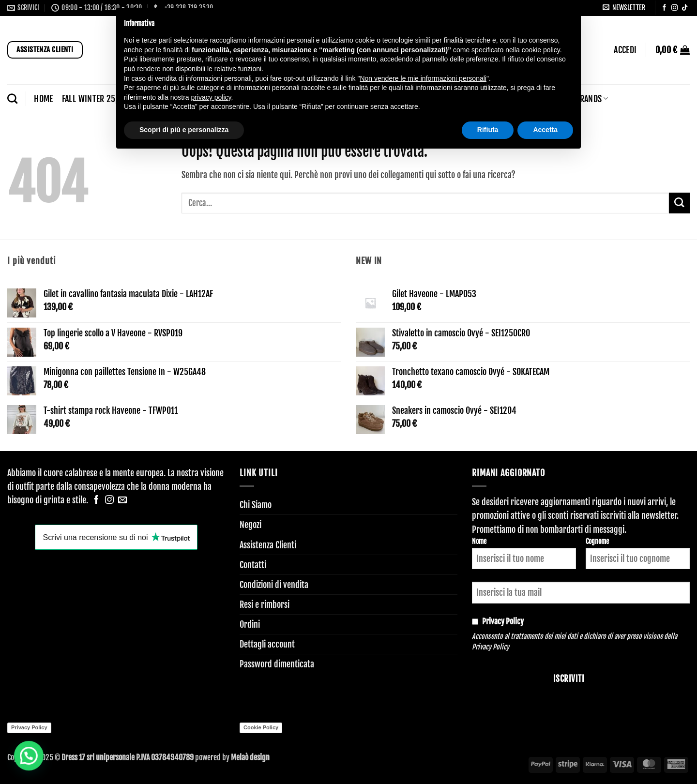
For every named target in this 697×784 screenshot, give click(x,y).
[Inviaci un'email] (122, 500)
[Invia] (679, 203)
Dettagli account (267, 644)
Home (43, 99)
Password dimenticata (277, 664)
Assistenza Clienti (268, 545)
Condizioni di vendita (274, 585)
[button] (624, 8)
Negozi (250, 525)
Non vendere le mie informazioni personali (423, 78)
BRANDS (592, 99)
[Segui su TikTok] (685, 8)
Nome (479, 541)
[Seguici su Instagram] (674, 8)
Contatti (253, 565)
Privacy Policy (491, 647)
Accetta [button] (545, 130)
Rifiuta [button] (488, 130)
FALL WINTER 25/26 (98, 99)
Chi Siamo (256, 505)
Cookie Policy (261, 727)
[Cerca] (12, 98)
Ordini (250, 624)
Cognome (597, 541)
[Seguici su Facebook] (664, 8)
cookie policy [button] (541, 50)
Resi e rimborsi (265, 604)
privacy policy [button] (211, 97)
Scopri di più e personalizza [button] (184, 130)
